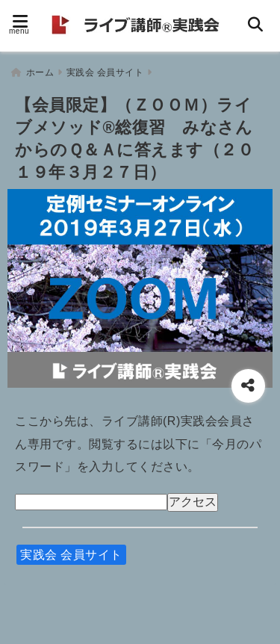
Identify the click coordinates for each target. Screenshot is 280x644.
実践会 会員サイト (71, 555)
